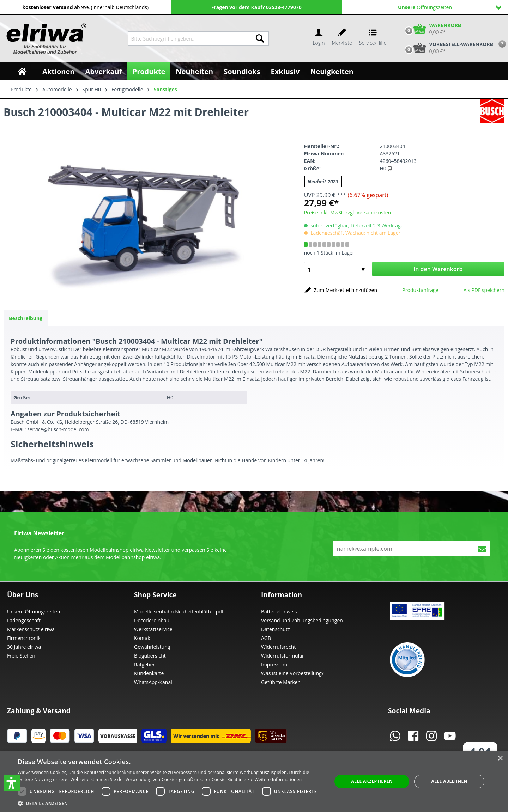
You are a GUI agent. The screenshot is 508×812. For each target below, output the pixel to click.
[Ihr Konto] (319, 39)
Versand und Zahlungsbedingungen (302, 620)
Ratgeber (144, 664)
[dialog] (254, 782)
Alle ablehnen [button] (449, 781)
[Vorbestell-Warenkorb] (447, 48)
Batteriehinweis (279, 612)
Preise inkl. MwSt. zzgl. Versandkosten (347, 212)
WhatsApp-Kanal (153, 682)
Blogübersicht (150, 656)
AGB (266, 638)
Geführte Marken (281, 682)
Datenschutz (275, 629)
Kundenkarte (149, 673)
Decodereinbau (152, 620)
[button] (12, 783)
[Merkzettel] (342, 39)
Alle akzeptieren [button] (372, 781)
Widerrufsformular (283, 656)
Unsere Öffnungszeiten (34, 612)
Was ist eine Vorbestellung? (292, 673)
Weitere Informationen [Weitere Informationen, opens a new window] (278, 779)
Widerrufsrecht (278, 647)
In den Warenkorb (438, 269)
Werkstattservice (153, 629)
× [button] (500, 759)
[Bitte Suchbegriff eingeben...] (190, 39)
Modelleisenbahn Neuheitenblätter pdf (179, 612)
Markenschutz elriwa (31, 629)
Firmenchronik (24, 638)
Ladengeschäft (24, 620)
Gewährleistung (152, 647)
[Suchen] (260, 39)
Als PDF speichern (484, 290)
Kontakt (143, 638)
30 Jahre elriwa (24, 647)
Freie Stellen (21, 656)
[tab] (26, 318)
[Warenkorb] (431, 29)
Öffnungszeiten (449, 7)
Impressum (274, 664)
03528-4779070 (284, 7)
